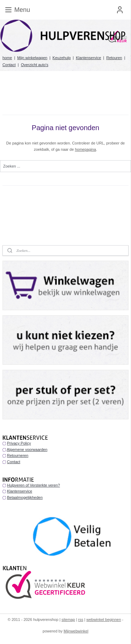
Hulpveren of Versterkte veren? (34, 485)
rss (81, 620)
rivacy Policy (20, 443)
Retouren (114, 58)
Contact (9, 65)
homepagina (85, 149)
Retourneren (18, 455)
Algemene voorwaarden (27, 450)
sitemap (68, 620)
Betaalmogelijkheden (25, 497)
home (7, 58)
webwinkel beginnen (104, 620)
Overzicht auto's (35, 65)
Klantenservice (88, 58)
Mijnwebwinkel (76, 631)
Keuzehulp (61, 58)
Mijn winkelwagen (32, 58)
